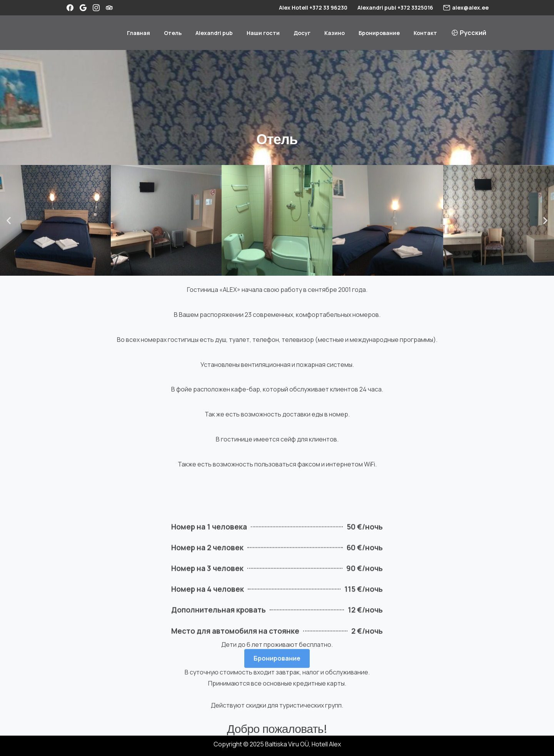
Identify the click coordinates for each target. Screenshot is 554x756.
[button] (9, 221)
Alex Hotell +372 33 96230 (313, 8)
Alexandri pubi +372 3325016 (395, 8)
